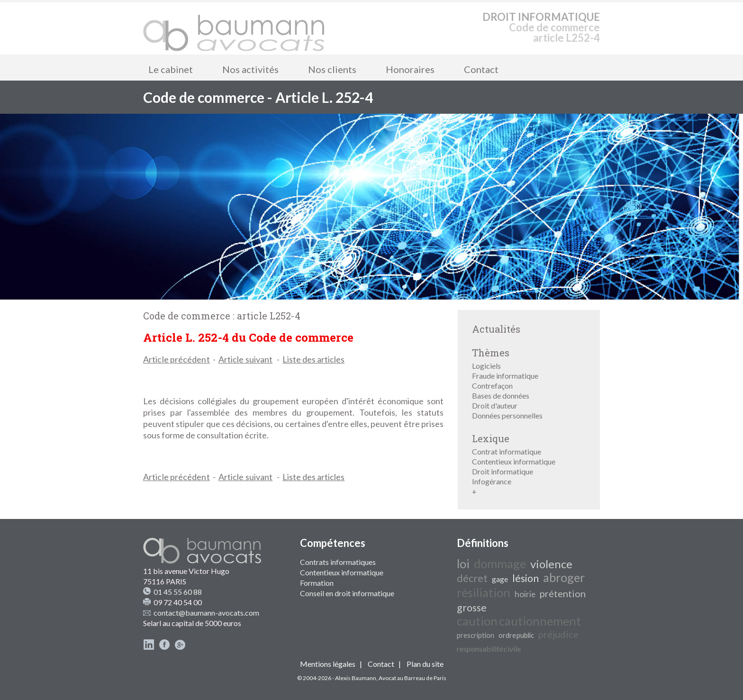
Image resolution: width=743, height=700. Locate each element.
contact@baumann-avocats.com (206, 613)
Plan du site (425, 664)
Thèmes (491, 353)
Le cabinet (171, 69)
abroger (564, 577)
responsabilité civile (489, 649)
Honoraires (410, 69)
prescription (476, 635)
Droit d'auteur (495, 405)
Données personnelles (507, 415)
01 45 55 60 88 (178, 592)
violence (551, 564)
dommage (500, 564)
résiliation (484, 592)
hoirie (525, 594)
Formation (317, 583)
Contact (481, 69)
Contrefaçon (492, 386)
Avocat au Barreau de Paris (412, 678)
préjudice (558, 634)
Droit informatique (503, 471)
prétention (563, 593)
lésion (526, 578)
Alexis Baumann (356, 678)
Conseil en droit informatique (347, 593)
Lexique (491, 438)
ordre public (516, 635)
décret (472, 578)
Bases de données (501, 395)
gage (500, 579)
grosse (472, 608)
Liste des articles (313, 359)
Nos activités (250, 69)
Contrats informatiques (338, 562)
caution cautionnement (519, 621)
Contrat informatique (507, 451)
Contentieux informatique (514, 461)
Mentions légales (328, 664)
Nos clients (332, 69)
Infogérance (492, 481)
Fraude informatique (505, 376)
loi (463, 564)
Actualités (496, 329)
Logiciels (486, 366)
